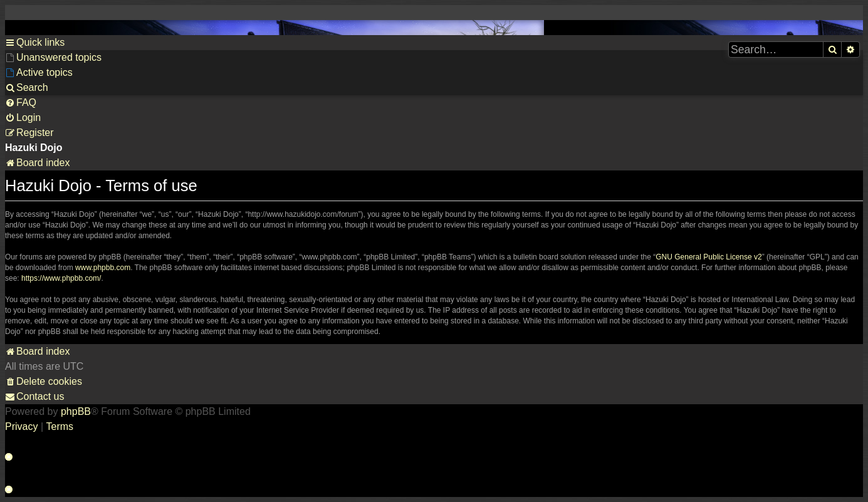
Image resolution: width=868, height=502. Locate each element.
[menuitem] (53, 58)
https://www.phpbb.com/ (61, 278)
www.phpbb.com (103, 268)
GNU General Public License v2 (709, 257)
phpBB (76, 411)
